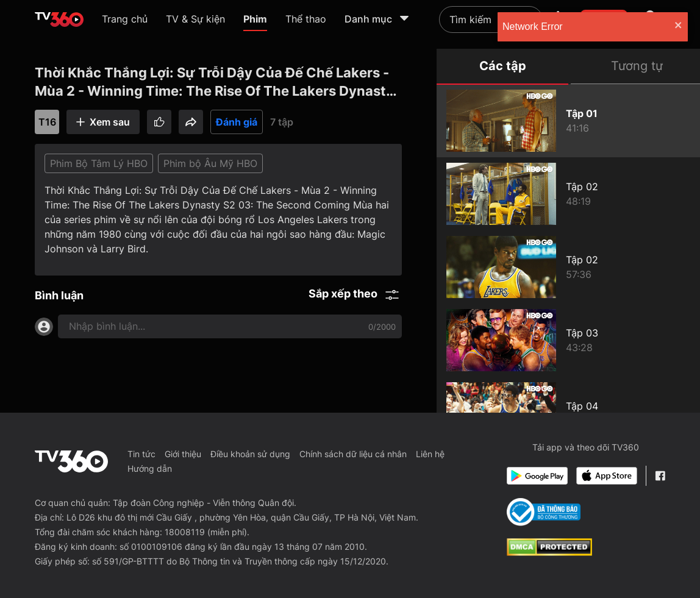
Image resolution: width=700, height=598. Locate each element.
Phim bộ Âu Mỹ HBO (210, 163)
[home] (59, 20)
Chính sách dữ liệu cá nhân (353, 454)
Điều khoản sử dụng (250, 454)
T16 (47, 122)
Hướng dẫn (150, 468)
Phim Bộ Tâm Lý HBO (99, 163)
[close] (679, 27)
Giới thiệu (183, 454)
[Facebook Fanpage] (660, 476)
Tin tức (141, 454)
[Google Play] (537, 476)
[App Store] (607, 476)
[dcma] (549, 552)
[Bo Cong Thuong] (544, 512)
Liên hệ (430, 454)
